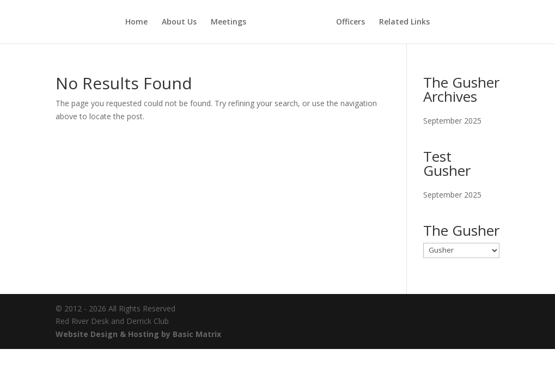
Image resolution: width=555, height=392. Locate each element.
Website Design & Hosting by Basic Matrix (138, 334)
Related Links (404, 22)
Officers (350, 22)
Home (136, 22)
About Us (179, 22)
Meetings (228, 22)
